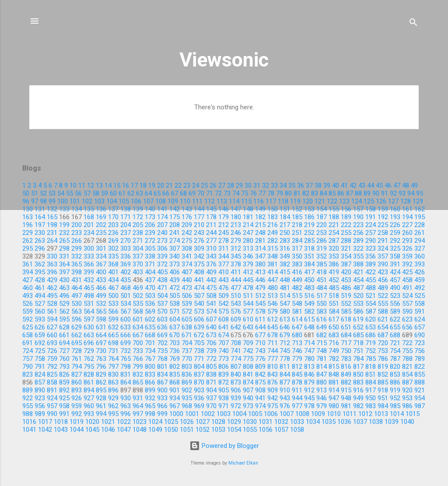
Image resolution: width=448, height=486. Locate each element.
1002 (208, 414)
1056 (266, 430)
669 (162, 335)
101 (75, 201)
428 (40, 280)
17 (134, 185)
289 (358, 241)
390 (383, 264)
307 (175, 248)
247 (248, 233)
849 (346, 374)
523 (395, 296)
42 (353, 185)
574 (211, 311)
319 (322, 248)
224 (371, 225)
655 (395, 327)
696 (89, 343)
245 (224, 233)
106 (136, 201)
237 (126, 233)
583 (322, 311)
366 (89, 264)
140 (150, 209)
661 (64, 335)
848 (334, 374)
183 (273, 217)
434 (113, 280)
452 (334, 280)
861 (89, 382)
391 (395, 264)
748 (322, 351)
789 (420, 359)
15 (117, 185)
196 (28, 225)
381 (273, 264)
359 (407, 256)
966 (162, 406)
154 (322, 209)
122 (332, 201)
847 (322, 374)
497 (77, 296)
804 (199, 367)
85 (332, 193)
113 (222, 201)
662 (77, 335)
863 (113, 382)
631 (101, 327)
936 (199, 398)
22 (178, 185)
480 (273, 288)
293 (407, 241)
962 (113, 406)
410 (224, 272)
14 (108, 185)
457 (395, 280)
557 (407, 304)
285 (309, 241)
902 (187, 390)
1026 (187, 422)
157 (358, 209)
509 (224, 296)
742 (248, 351)
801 (162, 367)
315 (273, 248)
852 (383, 374)
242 (187, 233)
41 (344, 185)
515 (297, 296)
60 (113, 193)
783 (346, 359)
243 (199, 233)
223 (358, 225)
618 (346, 319)
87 (350, 193)
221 (334, 225)
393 (420, 264)
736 (175, 351)
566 (113, 311)
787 (395, 359)
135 (89, 209)
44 (371, 185)
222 (346, 225)
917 (371, 390)
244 (211, 233)
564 (89, 311)
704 (187, 343)
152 (297, 209)
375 (199, 264)
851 (371, 374)
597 (89, 319)
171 (126, 217)
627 (52, 327)
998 (150, 414)
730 (101, 351)
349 (285, 256)
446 (260, 280)
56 (78, 193)
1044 (77, 430)
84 (323, 193)
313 (248, 248)
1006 (271, 414)
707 (224, 343)
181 (248, 217)
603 (162, 319)
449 (297, 280)
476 (224, 288)
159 (383, 209)
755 (407, 351)
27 (222, 185)
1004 (239, 414)
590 (407, 311)
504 (162, 296)
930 (126, 398)
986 (407, 406)
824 (40, 374)
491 (407, 288)
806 (224, 367)
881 (334, 382)
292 (395, 241)
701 (150, 343)
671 (187, 335)
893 (77, 390)
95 (420, 193)
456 (383, 280)
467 (113, 288)
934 (175, 398)
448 (285, 280)
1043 (61, 430)
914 (334, 390)
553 (358, 304)
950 (371, 398)
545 (260, 304)
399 (89, 272)
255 (346, 233)
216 (273, 225)
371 (150, 264)
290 (371, 241)
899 (150, 390)
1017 (45, 422)
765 (126, 359)
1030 (250, 422)
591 (420, 311)
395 (40, 272)
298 (64, 248)
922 (28, 398)
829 (101, 374)
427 (28, 280)
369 (126, 264)
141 (162, 209)
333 (89, 256)
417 (309, 272)
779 (297, 359)
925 (64, 398)
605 (187, 319)
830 (113, 374)
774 (236, 359)
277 (211, 241)
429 (52, 280)
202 (101, 225)
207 (162, 225)
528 (52, 304)
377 (224, 264)
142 (175, 209)
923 (40, 398)
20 (161, 185)
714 (309, 343)
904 (211, 390)
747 (309, 351)
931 (138, 398)
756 (420, 351)
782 (334, 359)
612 (273, 319)
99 (52, 201)
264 (52, 241)
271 (138, 241)
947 (334, 398)
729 (89, 351)
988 (28, 414)
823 (28, 374)
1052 (203, 430)
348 (273, 256)
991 (64, 414)
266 (77, 241)
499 (101, 296)
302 (113, 248)
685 (358, 335)
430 (64, 280)
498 (89, 296)
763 (101, 359)
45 (379, 185)
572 (187, 311)
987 (420, 406)
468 (126, 288)
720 (383, 343)
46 (388, 185)
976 (285, 406)
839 (224, 374)
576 (236, 311)
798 (126, 367)
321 (346, 248)
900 (162, 390)
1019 (77, 422)
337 (138, 256)
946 (322, 398)
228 (420, 225)
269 (113, 241)
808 (248, 367)
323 (371, 248)
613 (285, 319)
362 (40, 264)
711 (273, 343)
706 (211, 343)
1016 (29, 422)
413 (260, 272)
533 (113, 304)
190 (358, 217)
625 (28, 327)
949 (358, 398)
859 (64, 382)
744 (273, 351)
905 (224, 390)
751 (358, 351)
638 (187, 327)
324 (383, 248)
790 (28, 367)
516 (309, 296)
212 (224, 225)
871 (211, 382)
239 (150, 233)
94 (411, 193)
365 (77, 264)
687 (383, 335)
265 (64, 241)
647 (297, 327)
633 (126, 327)
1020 (92, 422)
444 (236, 280)
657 (420, 327)
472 (175, 288)
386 (334, 264)
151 (285, 209)
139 (138, 209)
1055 (250, 430)
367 (101, 264)
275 (187, 241)
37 (309, 185)
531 (89, 304)
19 (152, 185)
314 (260, 248)
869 (187, 382)
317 (297, 248)
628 (64, 327)
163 (28, 217)
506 (187, 296)
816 (346, 367)
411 (236, 272)
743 (260, 351)
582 (309, 311)
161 (407, 209)
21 (169, 185)
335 (113, 256)
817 (358, 367)
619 (358, 319)
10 (73, 185)
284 (297, 241)
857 (40, 382)
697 (101, 343)
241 (175, 233)
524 (407, 296)
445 (248, 280)
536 (150, 304)
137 (113, 209)
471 (162, 288)
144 (199, 209)
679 (285, 335)
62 (131, 193)
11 (82, 185)
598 (101, 319)
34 (283, 185)
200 (77, 225)
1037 (360, 422)
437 (150, 280)
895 (101, 390)
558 (420, 304)
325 (395, 248)
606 (199, 319)
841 (248, 374)
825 (52, 374)
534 (126, 304)
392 (407, 264)
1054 (234, 430)
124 (357, 201)
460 (28, 288)
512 (260, 296)
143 (187, 209)
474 (199, 288)
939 (236, 398)
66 (166, 193)
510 (236, 296)
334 (101, 256)
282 (273, 241)
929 (113, 398)
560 (40, 311)
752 (371, 351)
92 (393, 193)
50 (26, 193)
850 (358, 374)
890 (40, 390)
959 (77, 406)
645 (273, 327)
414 (273, 272)
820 (395, 367)
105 (124, 201)
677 (260, 335)
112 (210, 201)
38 (318, 185)
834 (162, 374)
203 (113, 225)
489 (383, 288)
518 (334, 296)
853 (395, 374)
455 (371, 280)
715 (322, 343)
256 (358, 233)
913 (322, 390)
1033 (297, 422)
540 (199, 304)
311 (224, 248)
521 (371, 296)
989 (40, 414)
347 (260, 256)
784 (358, 359)
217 (285, 225)
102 (87, 201)
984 (383, 406)
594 (52, 319)
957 (52, 406)
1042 (45, 430)
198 (52, 225)
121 (320, 201)
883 (358, 382)
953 (407, 398)
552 (346, 304)
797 (113, 367)
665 (113, 335)
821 (407, 367)
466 (101, 288)
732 (126, 351)
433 (101, 280)
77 (262, 193)
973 (248, 406)
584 (334, 311)
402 (126, 272)
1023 (140, 422)
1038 (376, 422)
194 (407, 217)
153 (309, 209)
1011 (350, 414)
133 (64, 209)
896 (113, 390)
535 (138, 304)
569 (150, 311)
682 (322, 335)
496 (64, 296)
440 (187, 280)
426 (420, 272)
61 (122, 193)
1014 (397, 414)
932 (150, 398)
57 (87, 193)
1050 (171, 430)
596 (77, 319)
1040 (407, 422)
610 (248, 319)
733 (138, 351)
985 (395, 406)
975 (273, 406)
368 (113, 264)
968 (187, 406)
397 (64, 272)
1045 (92, 430)
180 (236, 217)
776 (260, 359)
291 (383, 241)
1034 (313, 422)
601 (138, 319)
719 (371, 343)
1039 (392, 422)
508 (211, 296)
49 (414, 185)
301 (101, 248)
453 (346, 280)
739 (211, 351)
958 (64, 406)
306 (162, 248)
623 (407, 319)
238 (138, 233)
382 (285, 264)
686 (371, 335)
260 (407, 233)
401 (113, 272)
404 (150, 272)
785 (371, 359)
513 (273, 296)
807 (236, 367)
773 (224, 359)
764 (113, 359)
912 (309, 390)
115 (246, 201)
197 (40, 225)
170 (113, 217)
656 (407, 327)
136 (101, 209)
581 (297, 311)
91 (385, 193)
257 (371, 233)
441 (199, 280)
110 (185, 201)
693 (52, 343)
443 (224, 280)
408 (199, 272)
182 (260, 217)
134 (77, 209)
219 (309, 225)
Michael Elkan (243, 463)
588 (383, 311)
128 (406, 201)
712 (285, 343)
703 (175, 343)
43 (362, 185)
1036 (344, 422)
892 (64, 390)
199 (64, 225)
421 (358, 272)
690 (420, 335)
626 (40, 327)
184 (285, 217)
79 (280, 193)
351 (309, 256)
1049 (155, 430)
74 (236, 193)
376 (211, 264)
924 (52, 398)
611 (260, 319)
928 (101, 398)
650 (334, 327)
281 (260, 241)
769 (175, 359)
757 (28, 359)
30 (248, 185)
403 (138, 272)
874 (248, 382)
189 (346, 217)
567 (126, 311)
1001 (192, 414)
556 (395, 304)
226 (395, 225)
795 (89, 367)
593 (40, 319)
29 (239, 185)
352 (322, 256)
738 (199, 351)
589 (395, 311)
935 (187, 398)
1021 (108, 422)
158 (371, 209)
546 (273, 304)
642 (236, 327)
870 (199, 382)
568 (138, 311)
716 (334, 343)
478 (248, 288)
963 (126, 406)
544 (248, 304)
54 (61, 193)
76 (253, 193)
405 (162, 272)
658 (28, 335)
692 (40, 343)
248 (260, 233)
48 (406, 185)
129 (418, 201)
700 (138, 343)
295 (28, 248)
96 (26, 201)
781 (322, 359)
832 (138, 374)
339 (162, 256)
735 (162, 351)
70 (201, 193)
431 (77, 280)
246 (236, 233)
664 (101, 335)
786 (383, 359)
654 (383, 327)
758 (40, 359)
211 (211, 225)
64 (148, 193)
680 (297, 335)
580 (285, 311)
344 (224, 256)
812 (297, 367)
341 (187, 256)
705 (199, 343)
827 (77, 374)
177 (199, 217)
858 (52, 382)
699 (126, 343)
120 (308, 201)
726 (52, 351)
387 (346, 264)
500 (113, 296)
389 (371, 264)
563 (77, 311)
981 (346, 406)
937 (211, 398)
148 (248, 209)
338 (150, 256)
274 (175, 241)
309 (199, 248)
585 (346, 311)
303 (126, 248)
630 (89, 327)
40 (336, 185)
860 (77, 382)
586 (358, 311)
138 (126, 209)
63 (140, 193)
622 (395, 319)
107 (148, 201)
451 (322, 280)
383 (297, 264)
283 (285, 241)
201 (89, 225)
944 (297, 398)
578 (260, 311)
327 (420, 248)
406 (175, 272)
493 (28, 296)
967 (175, 406)
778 (285, 359)
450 (309, 280)
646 (285, 327)
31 (257, 185)
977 (297, 406)
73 (227, 193)
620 (371, 319)
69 (192, 193)
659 (40, 335)
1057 (281, 430)
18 (143, 185)
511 (248, 296)
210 (199, 225)
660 (52, 335)
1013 (381, 414)
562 (64, 311)
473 (187, 288)
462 (52, 288)
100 (63, 201)
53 (52, 193)
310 (211, 248)
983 (371, 406)
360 (420, 256)
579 (273, 311)
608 (224, 319)
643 (248, 327)
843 (273, 374)
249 (273, 233)
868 (175, 382)
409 (211, 272)
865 (138, 382)
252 (309, 233)
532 (101, 304)
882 (346, 382)
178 (211, 217)
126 (381, 201)
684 (346, 335)
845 (297, 374)
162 (420, 209)
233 (77, 233)
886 (395, 382)
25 (204, 185)
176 (187, 217)
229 (28, 233)
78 (271, 193)
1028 (218, 422)
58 (96, 193)
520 (358, 296)
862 (101, 382)
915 (346, 390)
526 (28, 304)
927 (89, 398)
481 (285, 288)
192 (383, 217)
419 (334, 272)
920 (407, 390)
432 (89, 280)
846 (309, 374)
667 (138, 335)
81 (297, 193)
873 (236, 382)
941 (260, 398)
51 (35, 193)
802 (175, 367)
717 (346, 343)
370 (138, 264)
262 (28, 241)
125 (369, 201)
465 (89, 288)
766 (138, 359)
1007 (287, 414)
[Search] (413, 24)
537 (162, 304)
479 (260, 288)
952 (395, 398)
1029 (234, 422)
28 (231, 185)
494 (40, 296)
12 (91, 185)
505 (175, 296)
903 (199, 390)
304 (138, 248)
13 (99, 185)
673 (211, 335)
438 (162, 280)
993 (89, 414)
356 (371, 256)
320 (334, 248)
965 (150, 406)
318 (309, 248)
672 (199, 335)
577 (248, 311)
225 (383, 225)
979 (322, 406)
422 (371, 272)
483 (309, 288)
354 (346, 256)
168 (89, 217)
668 (150, 335)
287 (334, 241)
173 (150, 217)
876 (273, 382)
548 (297, 304)
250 (285, 233)
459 (420, 280)
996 (126, 414)
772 (211, 359)
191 (371, 217)
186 (309, 217)
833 (150, 374)
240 (162, 233)
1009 (318, 414)
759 (52, 359)
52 (43, 193)
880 (322, 382)
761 (77, 359)
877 (285, 382)
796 (101, 367)
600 (126, 319)
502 (138, 296)
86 (341, 193)
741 (236, 351)
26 (213, 185)
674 (224, 335)
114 (234, 201)
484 (322, 288)
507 (199, 296)
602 (150, 319)
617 (334, 319)
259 (395, 233)
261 (420, 233)
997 (138, 414)
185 (297, 217)
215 (260, 225)
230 (40, 233)
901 (175, 390)
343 (211, 256)
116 (259, 201)
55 (70, 193)
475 (211, 288)
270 (126, 241)
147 (236, 209)
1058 (297, 430)
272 (150, 241)
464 (77, 288)
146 (224, 209)
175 (175, 217)
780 (309, 359)
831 (126, 374)
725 (40, 351)
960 (89, 406)
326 (407, 248)
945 (309, 398)
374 (187, 264)
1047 (124, 430)
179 (224, 217)
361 (28, 264)
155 (334, 209)
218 (297, 225)
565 (101, 311)
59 (105, 193)
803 (187, 367)
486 (346, 288)
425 (407, 272)
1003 (224, 414)
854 (407, 374)
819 (383, 367)
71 (210, 193)
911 (297, 390)
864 (126, 382)
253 (322, 233)
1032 (281, 422)
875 (260, 382)
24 (196, 185)
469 (138, 288)
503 (150, 296)
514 (285, 296)
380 (260, 264)
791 (40, 367)
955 (28, 406)
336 (126, 256)
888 (420, 382)
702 (162, 343)
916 (358, 390)
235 (101, 233)
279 (236, 241)
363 (52, 264)
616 (322, 319)
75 (245, 193)
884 (371, 382)
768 (162, 359)
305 (150, 248)
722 (407, 343)
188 (334, 217)
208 (175, 225)
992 (77, 414)
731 (113, 351)
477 (236, 288)
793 (64, 367)
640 (211, 327)
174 (162, 217)
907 (248, 390)
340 (175, 256)
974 (260, 406)
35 (292, 185)
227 (407, 225)
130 (28, 209)
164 (40, 217)
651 (346, 327)
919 (395, 390)
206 (150, 225)
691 (28, 343)
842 (260, 374)
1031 (266, 422)
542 (224, 304)
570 (162, 311)
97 (35, 201)
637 (175, 327)
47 (397, 185)
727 (64, 351)
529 (64, 304)
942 (273, 398)
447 (273, 280)
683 (334, 335)
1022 (124, 422)
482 (297, 288)
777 (273, 359)
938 (224, 398)
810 (273, 367)
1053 (218, 430)
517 (322, 296)
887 (407, 382)
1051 (187, 430)
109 (173, 201)
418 (322, 272)
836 (187, 374)
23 (187, 185)
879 (309, 382)
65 (157, 193)
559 (28, 311)
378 (236, 264)
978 (309, 406)
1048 (140, 430)
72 (218, 193)
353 (334, 256)
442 (211, 280)
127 (393, 201)
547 (285, 304)
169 (101, 217)
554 (371, 304)
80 (288, 193)
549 (309, 304)
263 (40, 241)
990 (52, 414)
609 (236, 319)
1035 (329, 422)
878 (297, 382)
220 (322, 225)
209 (187, 225)
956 (40, 406)
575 (224, 311)
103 (99, 201)
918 (383, 390)
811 (285, 367)
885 (383, 382)
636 (162, 327)
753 (383, 351)
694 (64, 343)
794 (77, 367)
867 (162, 382)
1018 (61, 422)
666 (126, 335)
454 (358, 280)
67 (175, 193)
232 (64, 233)
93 (402, 193)
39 (327, 185)
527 (40, 304)
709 (248, 343)
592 (28, 319)
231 (52, 233)
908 (260, 390)
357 (383, 256)
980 (334, 406)
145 (211, 209)
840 (236, 374)
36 (301, 185)
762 (89, 359)
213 (236, 225)
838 (211, 374)
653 (371, 327)
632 (113, 327)
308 (187, 248)
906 (236, 390)
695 (77, 343)
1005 (255, 414)
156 (346, 209)
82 (306, 193)
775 (248, 359)
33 (274, 185)
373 (175, 264)
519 (346, 296)
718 (358, 343)
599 (113, 319)
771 (199, 359)
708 (236, 343)
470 (150, 288)
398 (77, 272)
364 (64, 264)
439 (175, 280)
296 (40, 248)
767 (150, 359)
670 (175, 335)
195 (420, 217)
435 (126, 280)
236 (113, 233)
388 (358, 264)
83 (315, 193)
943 (285, 398)
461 (40, 288)
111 (197, 201)
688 (395, 335)
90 (376, 193)
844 (285, 374)
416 (297, 272)
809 (260, 367)
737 (187, 351)
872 (224, 382)
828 (89, 374)
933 (162, 398)
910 (285, 390)
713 (297, 343)
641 (224, 327)
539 (187, 304)
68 (183, 193)
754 (395, 351)
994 (101, 414)
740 (224, 351)
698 (113, 343)
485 (334, 288)
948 (346, 398)
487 (358, 288)
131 (40, 209)
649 (322, 327)
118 (283, 201)
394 (28, 272)
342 (199, 256)
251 (297, 233)
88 (358, 193)
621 (383, 319)
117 (271, 201)
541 (211, 304)
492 (420, 288)
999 (162, 414)
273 (162, 241)
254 (334, 233)
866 (150, 382)
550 (322, 304)
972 (236, 406)
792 (52, 367)
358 (395, 256)
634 (138, 327)
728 (77, 351)
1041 (29, 430)
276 (199, 241)
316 (285, 248)
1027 (203, 422)
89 (367, 193)
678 (273, 335)
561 (52, 311)
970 (211, 406)
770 (187, 359)
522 (383, 296)
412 (248, 272)
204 (126, 225)
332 (77, 256)
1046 (108, 430)
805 (211, 367)
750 (346, 351)
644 (260, 327)
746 (297, 351)
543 (236, 304)
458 (407, 280)
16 (126, 185)
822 (420, 367)
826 (64, 374)
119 (295, 201)
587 (371, 311)
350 (297, 256)
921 (420, 390)
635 (150, 327)
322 (358, 248)
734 (150, 351)
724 (28, 351)
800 (150, 367)
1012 (365, 414)
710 (260, 343)
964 (138, 406)
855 (420, 374)
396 (52, 272)
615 (309, 319)
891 (52, 390)
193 (395, 217)
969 (199, 406)
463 (64, 288)
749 (334, 351)
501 (126, 296)
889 (28, 390)
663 (89, 335)
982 (358, 406)
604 (175, 319)
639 (199, 327)
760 (64, 359)
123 (344, 201)
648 (309, 327)
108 (161, 201)
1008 (302, 414)
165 (52, 217)
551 (334, 304)
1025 (171, 422)
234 (89, 233)
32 (266, 185)
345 (236, 256)
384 (309, 264)
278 (224, 241)
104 (112, 201)
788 (407, 359)
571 (175, 311)
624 (420, 319)
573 (199, 311)
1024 (155, 422)
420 (346, 272)
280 (248, 241)
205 (138, 225)
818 (371, 367)
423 (383, 272)
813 (309, 367)
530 (77, 304)
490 (395, 288)
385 (322, 264)
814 (322, 367)
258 (383, 233)
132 (52, 209)
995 (113, 414)
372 (162, 264)
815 (334, 367)
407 (187, 272)
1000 (176, 414)
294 (420, 241)
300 (89, 248)
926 (77, 398)
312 (236, 248)
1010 (334, 414)
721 (395, 343)
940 (248, 398)
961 (101, 406)
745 (285, 351)
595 (64, 319)
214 (248, 225)
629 (77, 327)
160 (395, 209)
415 (285, 272)
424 (395, 272)
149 (260, 209)
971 (224, 406)
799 (138, 367)
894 (89, 390)
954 (420, 398)
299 (77, 248)
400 (101, 272)
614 (297, 319)
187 (322, 217)
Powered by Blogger (224, 446)
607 (211, 319)
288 (346, 241)
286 (322, 241)
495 (52, 296)
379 (248, 264)
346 (248, 256)
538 (175, 304)
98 (43, 201)
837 (199, 374)
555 (383, 304)
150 (273, 209)
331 (64, 256)
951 (383, 398)
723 (420, 343)
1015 (413, 414)
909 (273, 390)
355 (358, 256)
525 (420, 296)
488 (371, 288)
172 (138, 217)
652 (358, 327)
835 (175, 374)
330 (52, 256)
